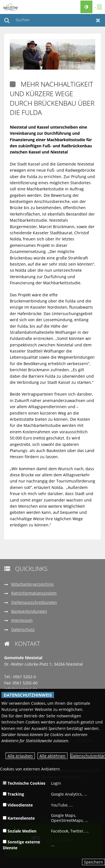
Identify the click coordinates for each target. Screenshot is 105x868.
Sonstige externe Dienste (21, 845)
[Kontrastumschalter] (86, 7)
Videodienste (18, 805)
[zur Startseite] (11, 7)
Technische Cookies (24, 783)
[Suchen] (53, 20)
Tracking (13, 794)
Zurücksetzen (98, 20)
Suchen (7, 20)
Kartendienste (19, 818)
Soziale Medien (20, 831)
